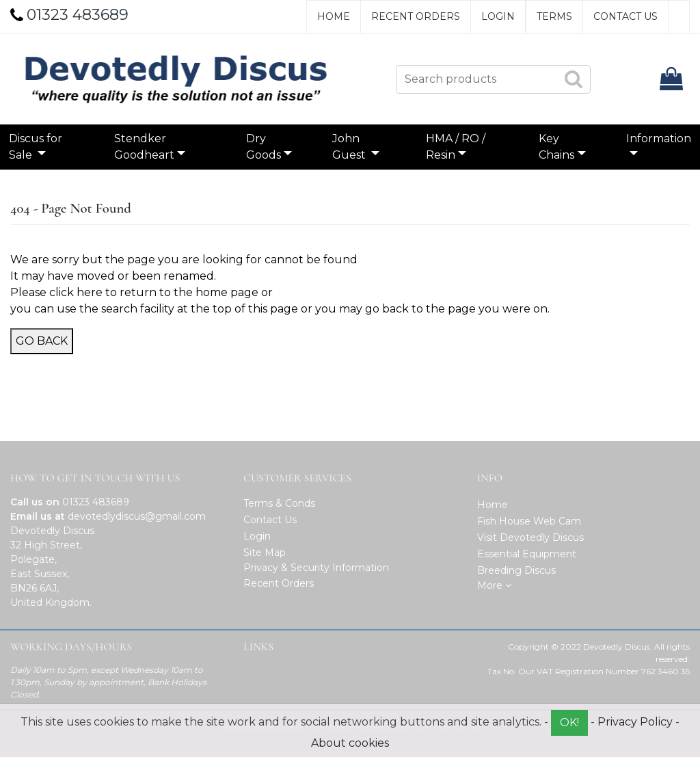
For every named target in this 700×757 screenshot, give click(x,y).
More (494, 585)
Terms (554, 16)
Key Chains (552, 147)
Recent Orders (416, 16)
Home (334, 16)
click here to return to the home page (154, 292)
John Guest (350, 147)
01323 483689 (96, 502)
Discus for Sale (42, 147)
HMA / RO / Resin (453, 147)
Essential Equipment (527, 554)
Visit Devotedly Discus (530, 537)
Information (652, 138)
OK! (569, 722)
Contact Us (625, 16)
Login (498, 16)
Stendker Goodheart (149, 147)
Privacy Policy (635, 722)
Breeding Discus (516, 570)
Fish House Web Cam (529, 521)
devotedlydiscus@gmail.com (137, 516)
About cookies (350, 743)
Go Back (42, 341)
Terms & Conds (279, 503)
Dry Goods (265, 147)
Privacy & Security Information (316, 568)
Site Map (265, 553)
